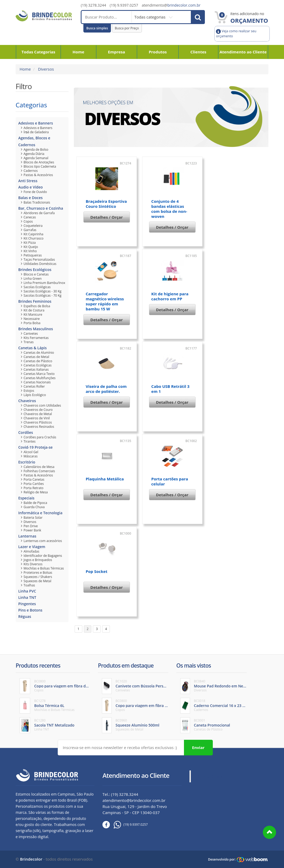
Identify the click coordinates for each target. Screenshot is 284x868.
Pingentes (27, 604)
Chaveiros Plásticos (38, 422)
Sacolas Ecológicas (37, 287)
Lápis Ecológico (35, 395)
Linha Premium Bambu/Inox (44, 283)
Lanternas (27, 536)
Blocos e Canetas (36, 274)
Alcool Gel (31, 452)
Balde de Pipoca (35, 503)
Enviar (198, 747)
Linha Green (33, 279)
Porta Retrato (33, 488)
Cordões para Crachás (40, 437)
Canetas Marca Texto (39, 374)
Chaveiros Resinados (39, 427)
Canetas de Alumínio (39, 353)
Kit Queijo (31, 247)
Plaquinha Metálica (105, 479)
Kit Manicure (33, 314)
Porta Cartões (34, 484)
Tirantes (30, 441)
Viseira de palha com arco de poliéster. (106, 389)
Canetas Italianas (36, 369)
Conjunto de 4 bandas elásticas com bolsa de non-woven (169, 209)
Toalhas (29, 585)
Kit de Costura (34, 310)
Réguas (25, 616)
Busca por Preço (127, 28)
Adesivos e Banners (36, 123)
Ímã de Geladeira (36, 132)
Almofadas (31, 551)
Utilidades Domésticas (40, 264)
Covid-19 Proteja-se (35, 447)
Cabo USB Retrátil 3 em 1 (170, 389)
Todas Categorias (38, 52)
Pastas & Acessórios (38, 175)
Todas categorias (150, 17)
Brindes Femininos (35, 301)
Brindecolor (31, 859)
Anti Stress (28, 181)
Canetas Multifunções (40, 378)
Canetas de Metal (36, 357)
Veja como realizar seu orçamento (236, 33)
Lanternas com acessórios (43, 541)
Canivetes (31, 334)
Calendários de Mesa (39, 467)
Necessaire (32, 319)
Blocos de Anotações (39, 162)
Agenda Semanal (36, 158)
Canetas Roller (34, 386)
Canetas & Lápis (32, 348)
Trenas (29, 342)
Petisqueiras (33, 255)
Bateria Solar (33, 518)
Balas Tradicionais (37, 202)
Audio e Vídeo (31, 187)
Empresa (117, 52)
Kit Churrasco (33, 238)
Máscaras (31, 456)
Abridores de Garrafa (39, 213)
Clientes (198, 52)
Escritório (27, 462)
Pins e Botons (30, 610)
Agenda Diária (34, 154)
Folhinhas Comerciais (39, 471)
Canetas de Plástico (38, 361)
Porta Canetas (34, 479)
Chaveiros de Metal (38, 414)
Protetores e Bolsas (38, 573)
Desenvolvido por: (222, 859)
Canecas (30, 217)
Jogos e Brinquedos (38, 560)
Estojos (29, 391)
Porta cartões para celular (170, 481)
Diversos (46, 69)
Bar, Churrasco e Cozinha (41, 208)
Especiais (26, 498)
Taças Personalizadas (39, 260)
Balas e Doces (30, 198)
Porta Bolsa (32, 323)
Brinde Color (210, 776)
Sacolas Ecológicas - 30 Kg (42, 291)
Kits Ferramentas (36, 338)
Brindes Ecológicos (35, 270)
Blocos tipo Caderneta (40, 166)
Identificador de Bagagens (43, 556)
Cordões (26, 432)
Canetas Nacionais (37, 382)
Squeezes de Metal (37, 581)
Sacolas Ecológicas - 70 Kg (42, 295)
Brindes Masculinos (36, 329)
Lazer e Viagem (32, 547)
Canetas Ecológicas (38, 365)
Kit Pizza (30, 243)
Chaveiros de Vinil (37, 418)
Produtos (158, 52)
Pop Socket (97, 571)
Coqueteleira (33, 226)
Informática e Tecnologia (40, 513)
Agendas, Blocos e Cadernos (34, 141)
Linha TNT (27, 597)
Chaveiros (27, 401)
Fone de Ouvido (35, 192)
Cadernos (31, 171)
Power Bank (32, 530)
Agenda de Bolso (36, 150)
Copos (28, 221)
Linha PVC (27, 591)
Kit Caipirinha (33, 234)
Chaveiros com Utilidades (42, 405)
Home (78, 52)
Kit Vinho (30, 251)
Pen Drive (31, 526)
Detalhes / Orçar (107, 217)
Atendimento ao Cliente (243, 52)
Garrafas (30, 230)
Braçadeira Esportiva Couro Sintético (106, 204)
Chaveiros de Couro (38, 410)
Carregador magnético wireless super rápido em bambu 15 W (105, 301)
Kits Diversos (33, 564)
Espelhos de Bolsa (37, 306)
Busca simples (97, 28)
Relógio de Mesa (36, 492)
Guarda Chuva (34, 507)
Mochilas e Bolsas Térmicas (44, 568)
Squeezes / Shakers (38, 577)
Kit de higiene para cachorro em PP (170, 296)
